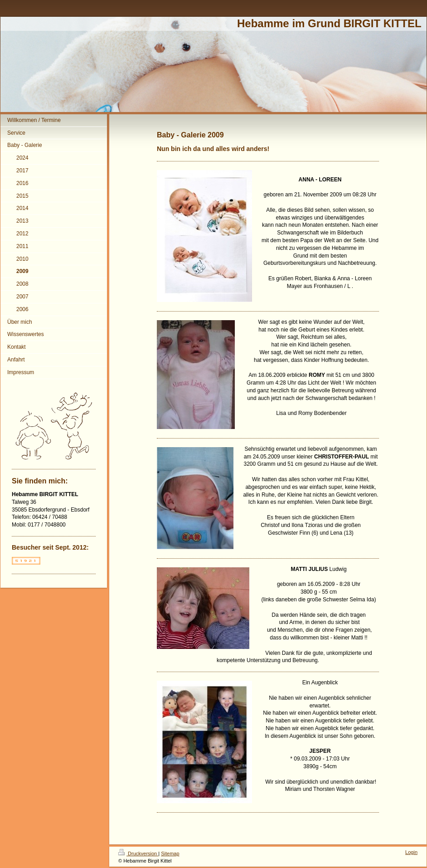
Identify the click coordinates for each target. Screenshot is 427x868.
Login (411, 852)
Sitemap (170, 853)
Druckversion (138, 853)
